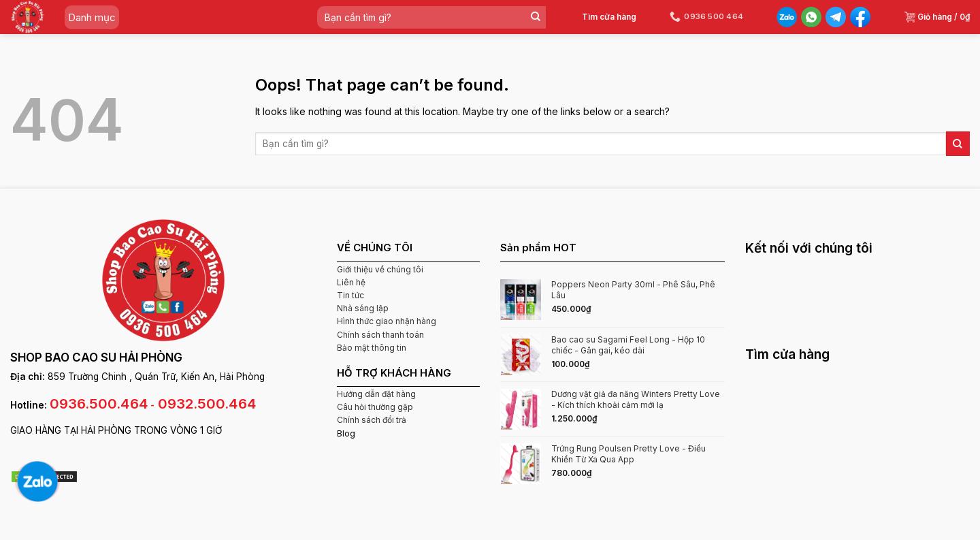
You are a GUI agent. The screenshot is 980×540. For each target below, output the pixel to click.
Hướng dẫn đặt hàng (376, 394)
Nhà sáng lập (363, 308)
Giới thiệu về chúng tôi (380, 269)
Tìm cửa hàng (609, 17)
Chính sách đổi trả (372, 420)
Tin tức (350, 295)
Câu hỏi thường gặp (375, 407)
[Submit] (535, 17)
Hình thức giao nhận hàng (387, 321)
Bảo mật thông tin (372, 348)
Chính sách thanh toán (380, 335)
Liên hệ (351, 282)
